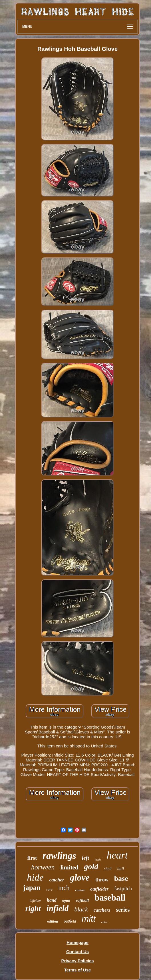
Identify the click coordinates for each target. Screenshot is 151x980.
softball (82, 900)
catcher (57, 880)
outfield (70, 921)
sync (66, 901)
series (123, 910)
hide (35, 877)
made (98, 860)
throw (102, 880)
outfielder (99, 889)
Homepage (77, 942)
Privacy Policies (77, 961)
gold (91, 866)
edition (53, 921)
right (33, 909)
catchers (102, 910)
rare (49, 889)
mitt (88, 919)
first (32, 858)
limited (70, 867)
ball (121, 869)
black (81, 909)
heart (117, 855)
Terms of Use (78, 970)
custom (80, 890)
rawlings (59, 856)
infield (58, 908)
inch (64, 888)
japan (32, 888)
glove (80, 877)
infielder (35, 901)
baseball (110, 898)
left (85, 858)
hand (52, 900)
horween (43, 867)
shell (108, 869)
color (105, 922)
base (121, 878)
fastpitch (123, 889)
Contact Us (77, 952)
